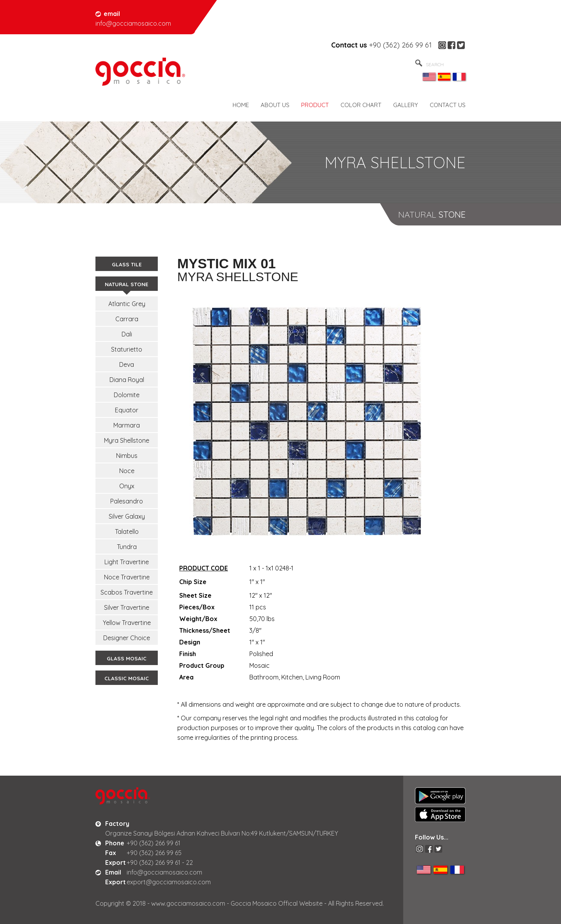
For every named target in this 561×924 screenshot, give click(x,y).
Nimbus (127, 456)
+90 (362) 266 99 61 (400, 45)
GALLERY (406, 105)
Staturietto (127, 349)
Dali (127, 334)
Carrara (127, 319)
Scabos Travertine (127, 592)
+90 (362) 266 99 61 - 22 (160, 862)
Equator (127, 410)
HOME (241, 105)
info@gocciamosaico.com (164, 872)
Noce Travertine (127, 577)
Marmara (127, 425)
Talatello (127, 532)
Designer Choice (127, 638)
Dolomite (127, 395)
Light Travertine (127, 562)
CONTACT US (448, 105)
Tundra (127, 547)
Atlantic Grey (127, 304)
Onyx (127, 486)
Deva (127, 364)
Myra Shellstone (127, 440)
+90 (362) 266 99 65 (154, 853)
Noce (127, 471)
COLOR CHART (361, 105)
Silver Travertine (127, 607)
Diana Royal (127, 380)
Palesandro (127, 501)
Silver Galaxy (127, 516)
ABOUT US (275, 105)
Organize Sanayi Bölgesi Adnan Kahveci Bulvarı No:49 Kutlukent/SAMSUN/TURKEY (222, 833)
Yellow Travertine (127, 623)
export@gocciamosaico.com (169, 882)
